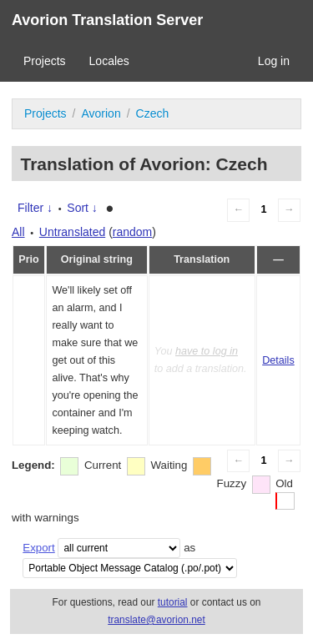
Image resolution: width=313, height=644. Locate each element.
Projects (45, 61)
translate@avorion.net (156, 620)
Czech (153, 113)
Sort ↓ (82, 208)
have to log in (207, 351)
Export (38, 548)
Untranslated (72, 232)
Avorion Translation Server (107, 20)
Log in (274, 61)
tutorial (173, 602)
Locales (109, 61)
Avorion (101, 113)
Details (278, 360)
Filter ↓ (35, 208)
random (132, 232)
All (18, 232)
